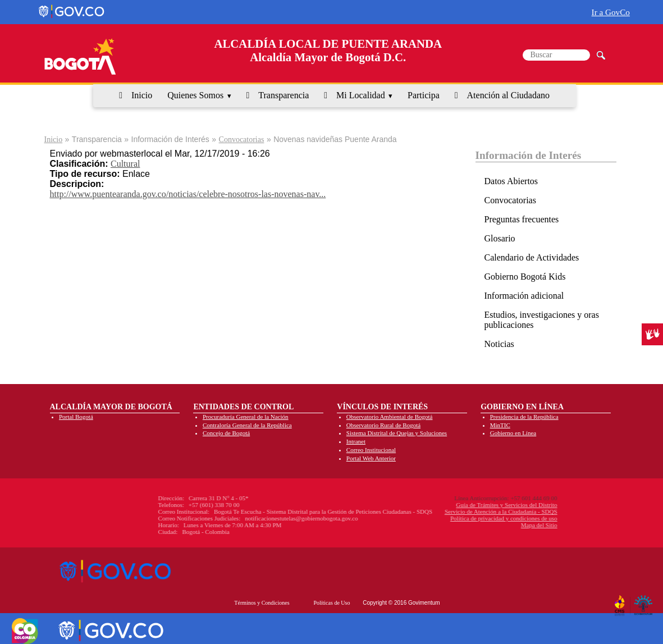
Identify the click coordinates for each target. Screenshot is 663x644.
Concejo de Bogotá (226, 433)
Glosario (500, 238)
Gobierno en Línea (513, 433)
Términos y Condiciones (262, 603)
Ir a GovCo (611, 12)
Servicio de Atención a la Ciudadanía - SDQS (442, 511)
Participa (424, 95)
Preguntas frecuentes (522, 219)
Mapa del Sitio (480, 525)
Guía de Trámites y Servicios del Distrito (447, 505)
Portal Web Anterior (371, 458)
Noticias (499, 344)
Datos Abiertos (511, 181)
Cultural (125, 164)
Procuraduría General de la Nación (246, 417)
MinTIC (500, 425)
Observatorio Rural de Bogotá (383, 425)
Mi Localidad (361, 95)
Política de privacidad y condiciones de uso (444, 518)
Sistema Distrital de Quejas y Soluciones (397, 433)
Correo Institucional (371, 450)
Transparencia (284, 95)
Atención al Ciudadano (509, 95)
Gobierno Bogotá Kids (525, 277)
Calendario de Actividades (532, 257)
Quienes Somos (195, 95)
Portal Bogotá (76, 417)
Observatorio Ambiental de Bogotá (390, 417)
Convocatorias (242, 140)
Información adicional (524, 296)
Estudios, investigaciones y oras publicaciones (542, 320)
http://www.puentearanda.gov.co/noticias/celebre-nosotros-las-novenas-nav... (188, 194)
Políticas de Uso (331, 603)
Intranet (356, 441)
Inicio (142, 95)
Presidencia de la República (524, 417)
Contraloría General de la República (247, 425)
